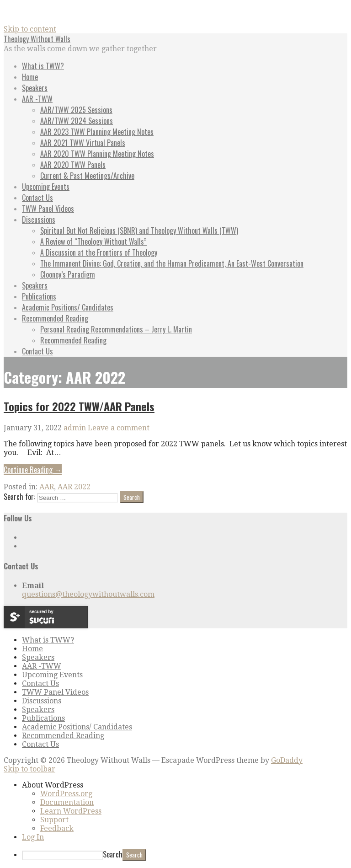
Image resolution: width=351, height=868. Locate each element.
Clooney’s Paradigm (68, 274)
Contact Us (37, 198)
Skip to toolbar (29, 769)
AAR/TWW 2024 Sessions (77, 121)
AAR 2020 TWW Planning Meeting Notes (97, 154)
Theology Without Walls (37, 39)
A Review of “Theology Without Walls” (93, 241)
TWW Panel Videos (48, 209)
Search (113, 854)
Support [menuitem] (54, 820)
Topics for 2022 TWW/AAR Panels (79, 406)
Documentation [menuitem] (67, 802)
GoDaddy (287, 760)
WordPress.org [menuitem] (66, 794)
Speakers (35, 88)
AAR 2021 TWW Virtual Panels (83, 143)
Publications (39, 296)
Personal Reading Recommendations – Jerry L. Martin (116, 329)
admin (75, 428)
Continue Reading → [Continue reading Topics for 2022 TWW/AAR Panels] (33, 470)
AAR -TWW (37, 99)
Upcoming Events (46, 187)
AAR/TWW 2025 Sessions (76, 110)
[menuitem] (185, 785)
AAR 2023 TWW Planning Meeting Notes (97, 132)
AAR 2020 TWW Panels (73, 165)
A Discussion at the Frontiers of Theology (99, 252)
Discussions (39, 220)
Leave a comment (119, 428)
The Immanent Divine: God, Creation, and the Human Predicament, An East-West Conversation (172, 263)
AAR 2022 (74, 487)
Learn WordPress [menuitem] (71, 811)
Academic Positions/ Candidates (68, 307)
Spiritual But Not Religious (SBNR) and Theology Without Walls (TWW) (139, 230)
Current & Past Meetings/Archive (87, 176)
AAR (47, 487)
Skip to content (30, 29)
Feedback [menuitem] (57, 828)
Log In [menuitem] (33, 837)
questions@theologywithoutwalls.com (88, 594)
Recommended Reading (55, 318)
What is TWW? (43, 66)
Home (30, 77)
